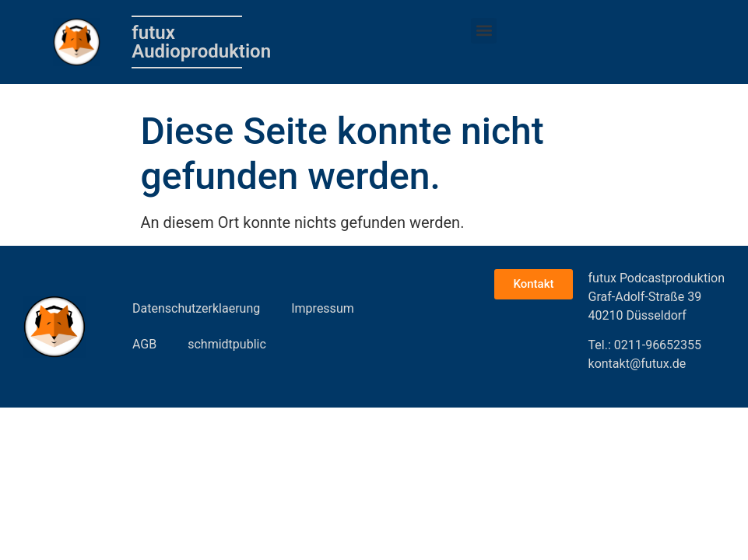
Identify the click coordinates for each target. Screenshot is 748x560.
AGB (144, 344)
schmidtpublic (227, 344)
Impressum (323, 308)
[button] (484, 31)
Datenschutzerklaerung (196, 308)
